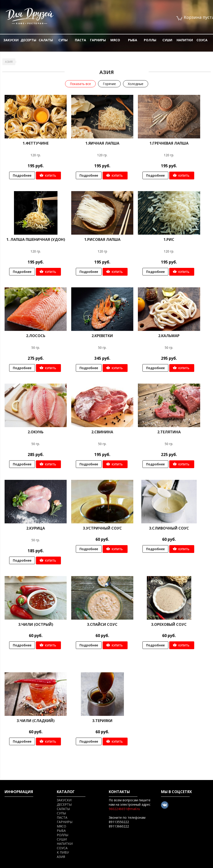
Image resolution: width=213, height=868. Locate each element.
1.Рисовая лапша (102, 239)
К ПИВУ (63, 852)
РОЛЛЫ (150, 40)
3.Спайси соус (102, 624)
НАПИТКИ (185, 40)
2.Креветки (102, 336)
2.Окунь (36, 432)
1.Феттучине (36, 143)
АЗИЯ (9, 62)
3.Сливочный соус (169, 528)
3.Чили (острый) (36, 624)
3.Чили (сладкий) (36, 721)
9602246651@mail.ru (124, 809)
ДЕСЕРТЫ (28, 40)
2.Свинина (102, 432)
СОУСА (202, 40)
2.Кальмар (169, 336)
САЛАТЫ (46, 40)
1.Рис (169, 239)
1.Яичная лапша (102, 143)
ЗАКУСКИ (11, 40)
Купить (51, 176)
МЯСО (115, 40)
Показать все (80, 84)
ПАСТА (81, 40)
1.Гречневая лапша (169, 143)
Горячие (109, 84)
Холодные (136, 84)
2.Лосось (36, 336)
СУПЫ (63, 40)
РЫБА (133, 40)
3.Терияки (102, 721)
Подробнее (22, 175)
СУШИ (167, 40)
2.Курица (36, 528)
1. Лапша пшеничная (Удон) (36, 239)
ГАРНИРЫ (98, 40)
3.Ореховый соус (169, 624)
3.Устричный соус (102, 528)
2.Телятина (169, 432)
